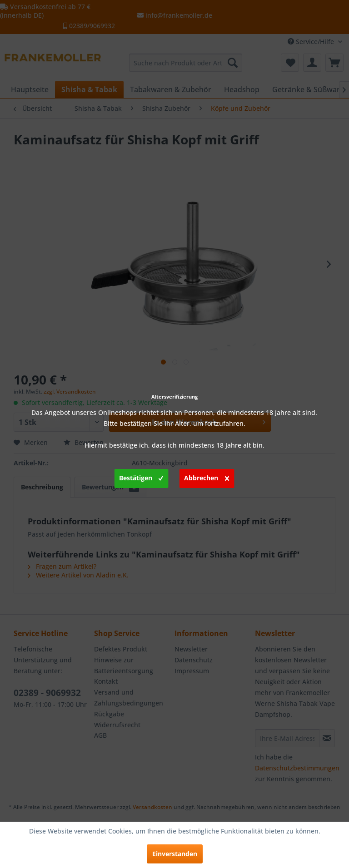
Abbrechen (207, 477)
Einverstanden (175, 854)
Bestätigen (141, 477)
